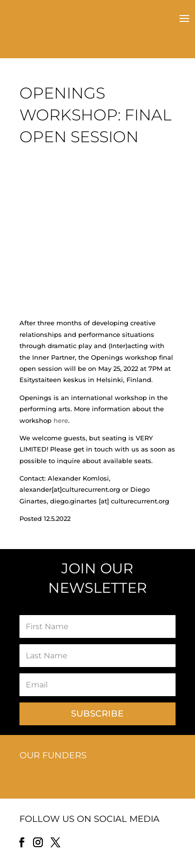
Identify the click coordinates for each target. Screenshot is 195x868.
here (61, 420)
